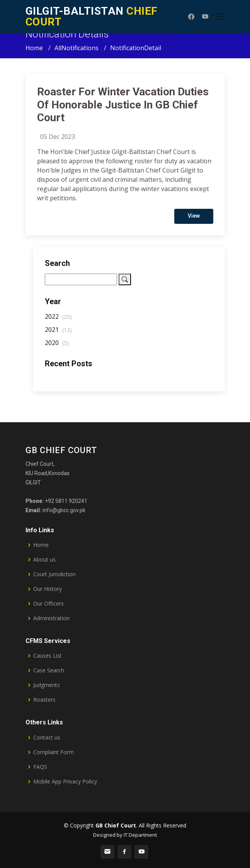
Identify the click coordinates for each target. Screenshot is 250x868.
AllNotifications (77, 48)
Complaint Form (54, 752)
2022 (58, 320)
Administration (51, 618)
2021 (58, 333)
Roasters (44, 700)
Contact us (47, 738)
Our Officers (48, 604)
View (194, 220)
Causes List (48, 656)
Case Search (49, 670)
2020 (57, 347)
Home (34, 48)
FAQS (40, 767)
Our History (48, 589)
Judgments (47, 685)
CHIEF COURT (92, 16)
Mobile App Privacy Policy (65, 782)
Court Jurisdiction (54, 574)
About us (44, 560)
